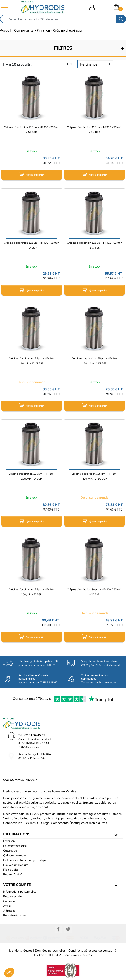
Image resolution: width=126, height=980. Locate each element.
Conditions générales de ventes (90, 950)
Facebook (58, 929)
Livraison (9, 841)
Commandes (11, 901)
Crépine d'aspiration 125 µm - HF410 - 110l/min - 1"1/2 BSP (32, 361)
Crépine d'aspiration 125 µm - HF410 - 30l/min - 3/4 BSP (95, 130)
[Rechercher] (58, 19)
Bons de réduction (15, 915)
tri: (69, 64)
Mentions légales (21, 950)
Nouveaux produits (16, 865)
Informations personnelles (20, 891)
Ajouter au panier (32, 174)
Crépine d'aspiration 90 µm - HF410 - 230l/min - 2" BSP (95, 592)
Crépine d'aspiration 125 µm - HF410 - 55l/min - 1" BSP (31, 245)
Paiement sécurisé (15, 846)
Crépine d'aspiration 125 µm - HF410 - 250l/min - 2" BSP (32, 592)
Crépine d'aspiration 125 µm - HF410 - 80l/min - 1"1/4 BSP (95, 245)
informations (17, 834)
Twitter (68, 929)
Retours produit (13, 896)
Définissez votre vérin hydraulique (25, 860)
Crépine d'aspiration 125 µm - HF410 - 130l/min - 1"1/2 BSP (94, 361)
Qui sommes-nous (15, 855)
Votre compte (17, 885)
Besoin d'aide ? (13, 874)
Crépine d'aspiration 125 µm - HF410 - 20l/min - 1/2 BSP (31, 130)
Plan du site (11, 870)
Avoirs (7, 906)
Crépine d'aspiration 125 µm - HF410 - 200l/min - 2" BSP (32, 476)
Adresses (9, 911)
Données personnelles (50, 950)
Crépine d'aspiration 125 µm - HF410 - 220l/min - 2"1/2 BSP (94, 476)
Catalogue (10, 850)
